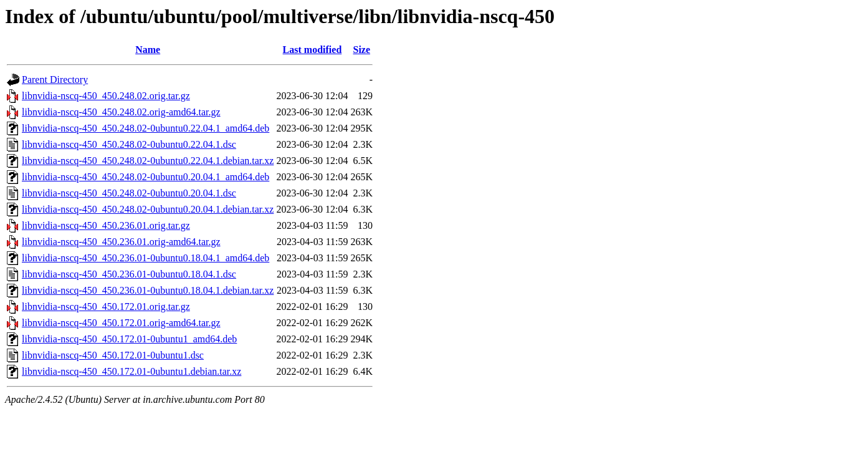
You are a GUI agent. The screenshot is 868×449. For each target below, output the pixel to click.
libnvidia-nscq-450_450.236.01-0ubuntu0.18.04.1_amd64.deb (145, 258)
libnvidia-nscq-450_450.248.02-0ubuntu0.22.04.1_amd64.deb (145, 128)
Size (362, 50)
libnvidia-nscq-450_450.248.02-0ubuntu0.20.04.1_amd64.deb (145, 177)
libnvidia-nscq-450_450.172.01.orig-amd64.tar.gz (121, 323)
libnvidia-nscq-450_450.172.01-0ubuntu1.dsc (113, 355)
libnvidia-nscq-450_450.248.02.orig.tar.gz (106, 96)
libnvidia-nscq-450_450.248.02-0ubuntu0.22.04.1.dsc (129, 144)
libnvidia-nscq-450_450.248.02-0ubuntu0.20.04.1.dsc (129, 193)
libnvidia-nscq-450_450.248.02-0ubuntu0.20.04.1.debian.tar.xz (148, 209)
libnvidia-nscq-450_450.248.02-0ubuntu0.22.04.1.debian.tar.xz (148, 161)
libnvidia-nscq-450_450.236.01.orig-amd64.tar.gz (121, 242)
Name (148, 50)
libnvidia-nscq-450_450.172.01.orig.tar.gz (106, 307)
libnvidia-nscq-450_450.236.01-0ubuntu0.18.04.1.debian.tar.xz (148, 290)
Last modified (312, 50)
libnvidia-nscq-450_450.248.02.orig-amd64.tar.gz (121, 112)
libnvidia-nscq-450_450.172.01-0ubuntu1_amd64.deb (129, 339)
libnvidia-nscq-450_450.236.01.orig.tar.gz (106, 225)
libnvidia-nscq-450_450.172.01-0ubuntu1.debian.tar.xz (131, 371)
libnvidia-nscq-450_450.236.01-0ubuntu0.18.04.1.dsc (129, 274)
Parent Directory (55, 80)
